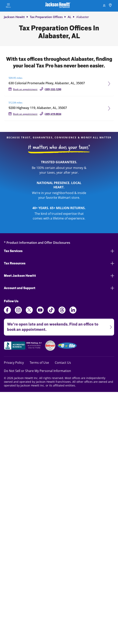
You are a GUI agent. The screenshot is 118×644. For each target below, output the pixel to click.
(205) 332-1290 (53, 89)
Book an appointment (25, 89)
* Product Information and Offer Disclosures (37, 243)
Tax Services (59, 251)
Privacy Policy (14, 362)
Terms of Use (39, 362)
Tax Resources (59, 263)
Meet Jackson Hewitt (59, 276)
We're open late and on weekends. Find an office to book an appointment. (58, 325)
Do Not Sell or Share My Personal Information (37, 371)
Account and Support (59, 288)
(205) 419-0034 (53, 114)
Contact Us (63, 362)
